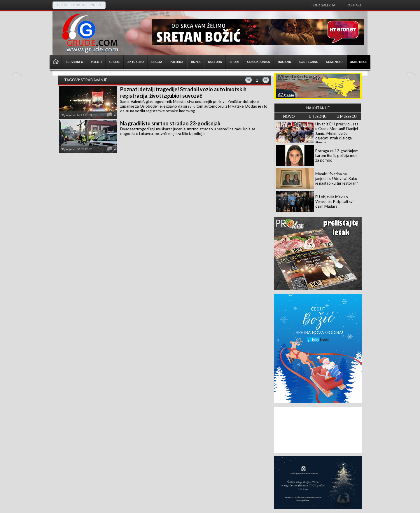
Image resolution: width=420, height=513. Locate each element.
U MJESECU (347, 116)
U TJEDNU (318, 116)
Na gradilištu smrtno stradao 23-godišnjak (170, 123)
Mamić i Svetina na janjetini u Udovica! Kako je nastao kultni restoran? (337, 178)
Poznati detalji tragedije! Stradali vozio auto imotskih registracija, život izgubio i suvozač (183, 92)
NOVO (289, 116)
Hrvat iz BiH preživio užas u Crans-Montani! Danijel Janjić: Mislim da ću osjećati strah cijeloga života (337, 133)
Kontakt (354, 5)
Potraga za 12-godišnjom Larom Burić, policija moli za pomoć (337, 155)
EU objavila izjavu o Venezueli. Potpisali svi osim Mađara (334, 202)
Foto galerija (323, 5)
